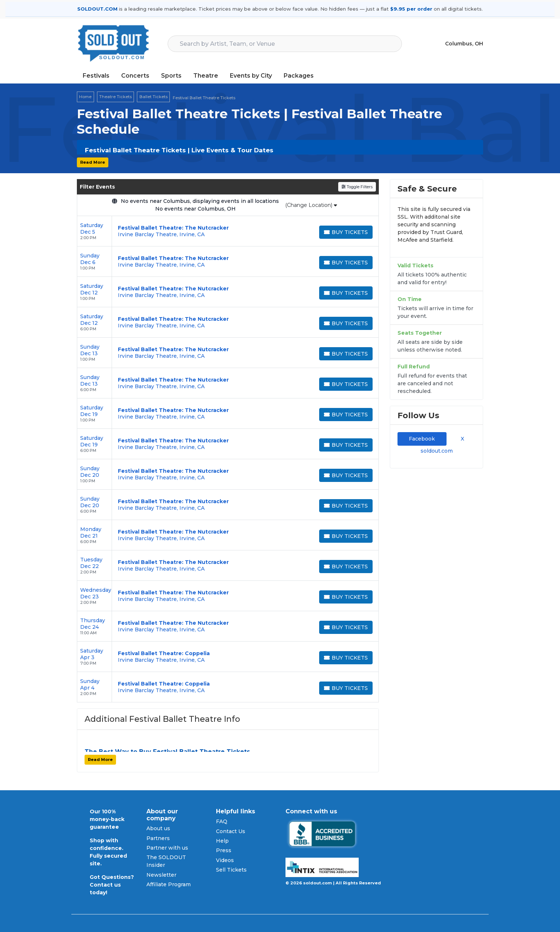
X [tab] (461, 439)
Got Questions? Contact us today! (112, 885)
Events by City (251, 76)
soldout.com (437, 451)
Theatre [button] (206, 76)
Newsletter (161, 875)
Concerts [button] (135, 76)
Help (222, 841)
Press (224, 850)
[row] (228, 231)
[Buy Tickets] (346, 232)
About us (158, 828)
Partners (158, 838)
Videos (225, 860)
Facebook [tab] (422, 439)
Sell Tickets (231, 870)
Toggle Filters (357, 187)
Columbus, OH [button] (464, 44)
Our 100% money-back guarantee (107, 819)
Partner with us (167, 848)
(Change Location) (311, 205)
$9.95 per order (411, 9)
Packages (299, 76)
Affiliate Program (169, 884)
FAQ (222, 821)
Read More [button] (93, 162)
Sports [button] (171, 76)
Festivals (96, 76)
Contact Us (231, 831)
